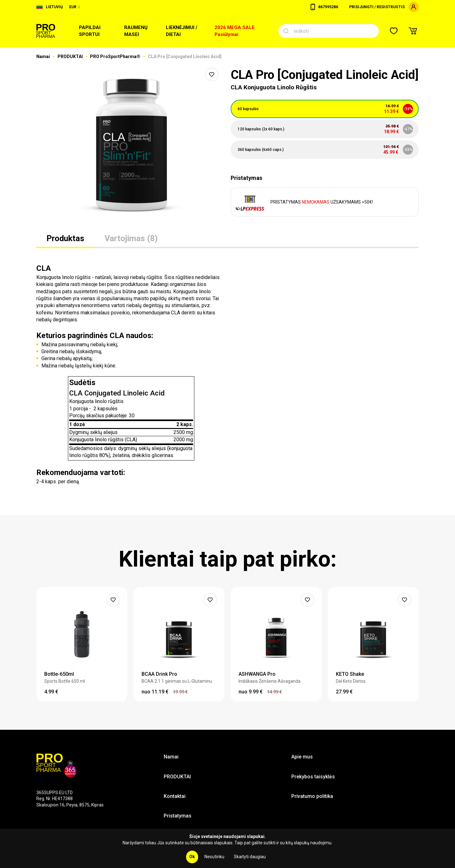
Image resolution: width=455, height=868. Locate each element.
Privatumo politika (312, 796)
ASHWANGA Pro (257, 674)
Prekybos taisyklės (313, 777)
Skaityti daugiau (250, 857)
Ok (192, 857)
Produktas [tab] (65, 238)
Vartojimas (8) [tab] (131, 238)
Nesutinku (214, 857)
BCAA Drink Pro (159, 674)
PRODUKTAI (71, 56)
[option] (130, 145)
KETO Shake (350, 674)
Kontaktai (175, 796)
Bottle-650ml (59, 674)
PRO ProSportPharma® (116, 56)
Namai (44, 56)
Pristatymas (178, 816)
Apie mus (302, 757)
